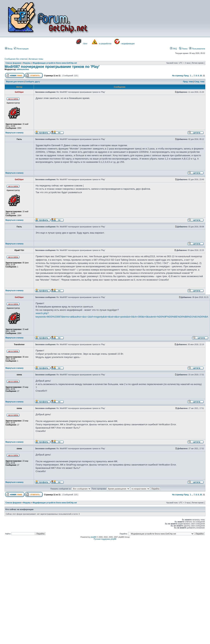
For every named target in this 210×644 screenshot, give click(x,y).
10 (201, 76)
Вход (9, 49)
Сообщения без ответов (16, 59)
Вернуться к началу (14, 133)
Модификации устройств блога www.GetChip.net (55, 63)
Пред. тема (188, 82)
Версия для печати (15, 82)
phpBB (93, 537)
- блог (85, 44)
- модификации (127, 44)
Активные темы (36, 59)
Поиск (183, 49)
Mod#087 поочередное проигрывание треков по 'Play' (52, 67)
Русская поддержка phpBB (105, 539)
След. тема (199, 82)
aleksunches (23, 69)
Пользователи (197, 49)
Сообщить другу (32, 82)
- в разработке (105, 44)
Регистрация (21, 49)
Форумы (27, 63)
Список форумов (13, 63)
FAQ (173, 49)
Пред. (187, 76)
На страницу (178, 76)
